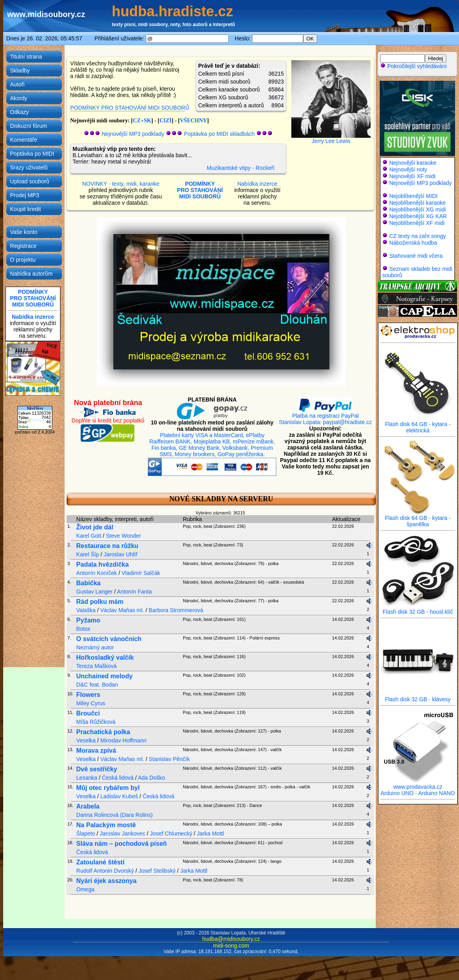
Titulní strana (26, 57)
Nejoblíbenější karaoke (417, 203)
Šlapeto (85, 833)
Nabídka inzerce (33, 317)
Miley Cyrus (91, 703)
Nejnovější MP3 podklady (133, 134)
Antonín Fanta (134, 592)
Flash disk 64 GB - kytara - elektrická (418, 425)
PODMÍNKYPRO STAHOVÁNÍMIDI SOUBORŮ (33, 298)
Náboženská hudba (413, 243)
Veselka (86, 740)
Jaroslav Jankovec (122, 833)
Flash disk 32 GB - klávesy (418, 697)
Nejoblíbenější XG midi (417, 209)
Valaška (86, 610)
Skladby (20, 70)
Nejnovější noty (408, 169)
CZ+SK (142, 121)
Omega (85, 889)
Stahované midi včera (416, 256)
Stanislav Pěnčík (169, 759)
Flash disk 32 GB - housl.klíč (418, 609)
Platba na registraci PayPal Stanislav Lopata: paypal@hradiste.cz (325, 416)
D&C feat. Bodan (97, 685)
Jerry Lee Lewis (331, 141)
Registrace (23, 246)
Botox (83, 629)
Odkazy (19, 112)
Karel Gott (89, 536)
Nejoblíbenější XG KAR (418, 216)
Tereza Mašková (96, 666)
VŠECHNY (193, 121)
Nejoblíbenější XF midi (417, 223)
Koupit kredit (25, 209)
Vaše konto (24, 232)
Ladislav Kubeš (119, 796)
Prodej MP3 (24, 195)
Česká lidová (118, 778)
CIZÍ (165, 121)
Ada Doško (151, 778)
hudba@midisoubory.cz (231, 939)
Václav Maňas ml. (122, 610)
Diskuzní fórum (28, 126)
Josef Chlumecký (171, 833)
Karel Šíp (88, 554)
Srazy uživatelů (29, 167)
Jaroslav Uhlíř (121, 554)
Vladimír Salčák (141, 573)
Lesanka (87, 778)
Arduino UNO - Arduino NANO (418, 793)
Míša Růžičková (96, 722)
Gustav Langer (94, 592)
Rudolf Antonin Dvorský (105, 871)
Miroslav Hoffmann (123, 740)
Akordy (19, 98)
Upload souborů (30, 181)
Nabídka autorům (31, 274)
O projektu (23, 260)
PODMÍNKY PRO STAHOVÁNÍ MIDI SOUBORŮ (130, 108)
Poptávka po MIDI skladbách (219, 134)
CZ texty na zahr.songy (418, 236)
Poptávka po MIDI (32, 154)
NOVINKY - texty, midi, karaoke (121, 184)
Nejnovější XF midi (412, 176)
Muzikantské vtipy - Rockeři (241, 168)
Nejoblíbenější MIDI (413, 196)
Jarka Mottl (210, 833)
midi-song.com (231, 946)
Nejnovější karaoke (413, 163)
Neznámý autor (95, 647)
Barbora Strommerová (176, 610)
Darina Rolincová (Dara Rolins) (114, 815)
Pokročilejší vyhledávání (413, 66)
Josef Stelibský (157, 871)
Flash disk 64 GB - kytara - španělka (418, 519)
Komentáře (23, 140)
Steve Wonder (123, 536)
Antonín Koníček (97, 573)
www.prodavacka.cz (418, 784)
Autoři (17, 84)
